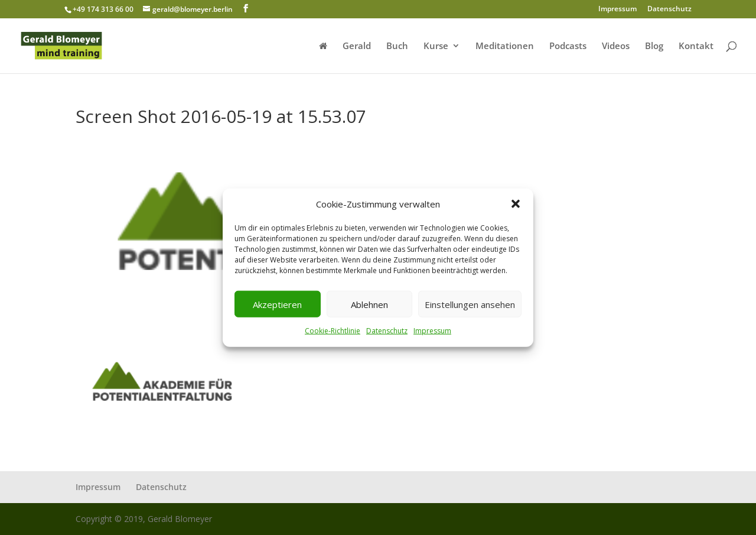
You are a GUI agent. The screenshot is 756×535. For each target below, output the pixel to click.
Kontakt (696, 46)
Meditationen (505, 46)
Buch (397, 46)
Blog (654, 46)
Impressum (432, 331)
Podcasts (568, 46)
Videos (616, 46)
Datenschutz (387, 331)
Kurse (436, 46)
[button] (516, 204)
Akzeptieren (277, 304)
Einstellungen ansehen (470, 304)
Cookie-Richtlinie (333, 331)
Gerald (357, 46)
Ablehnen (369, 304)
